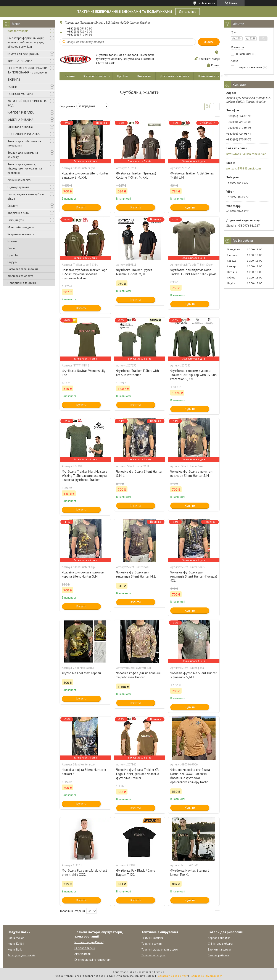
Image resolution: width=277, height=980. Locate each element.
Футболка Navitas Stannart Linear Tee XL (190, 873)
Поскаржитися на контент (172, 976)
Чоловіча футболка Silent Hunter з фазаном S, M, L (193, 675)
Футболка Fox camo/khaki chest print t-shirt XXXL (85, 873)
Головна (69, 76)
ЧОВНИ (12, 87)
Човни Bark (15, 950)
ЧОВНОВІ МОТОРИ (20, 94)
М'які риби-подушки (21, 227)
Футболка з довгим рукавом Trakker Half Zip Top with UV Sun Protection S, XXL (193, 375)
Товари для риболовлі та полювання (24, 143)
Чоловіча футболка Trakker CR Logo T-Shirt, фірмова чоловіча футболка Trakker (138, 774)
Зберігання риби (19, 213)
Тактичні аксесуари (153, 955)
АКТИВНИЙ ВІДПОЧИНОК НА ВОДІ (27, 103)
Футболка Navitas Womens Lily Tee (84, 373)
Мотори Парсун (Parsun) (89, 942)
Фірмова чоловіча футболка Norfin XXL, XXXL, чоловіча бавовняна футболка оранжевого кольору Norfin (190, 776)
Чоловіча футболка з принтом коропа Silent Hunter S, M (83, 574)
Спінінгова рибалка (20, 127)
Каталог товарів (18, 31)
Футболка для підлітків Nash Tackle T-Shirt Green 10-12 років (193, 272)
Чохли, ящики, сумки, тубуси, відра (26, 196)
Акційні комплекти (19, 180)
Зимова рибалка (218, 955)
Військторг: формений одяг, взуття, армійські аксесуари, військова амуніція (26, 42)
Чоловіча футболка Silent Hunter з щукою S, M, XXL (85, 175)
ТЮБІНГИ (14, 80)
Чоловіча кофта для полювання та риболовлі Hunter (138, 675)
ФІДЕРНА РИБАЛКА (20, 120)
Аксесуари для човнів (21, 955)
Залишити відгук (209, 59)
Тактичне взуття (151, 944)
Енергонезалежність (21, 234)
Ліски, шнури (16, 220)
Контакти (144, 76)
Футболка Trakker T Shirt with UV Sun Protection (138, 373)
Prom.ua (159, 972)
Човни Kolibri (16, 944)
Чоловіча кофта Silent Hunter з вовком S (84, 772)
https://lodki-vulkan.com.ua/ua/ (246, 154)
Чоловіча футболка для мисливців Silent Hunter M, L (136, 574)
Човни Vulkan (16, 938)
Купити (81, 207)
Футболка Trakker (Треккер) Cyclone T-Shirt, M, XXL (136, 175)
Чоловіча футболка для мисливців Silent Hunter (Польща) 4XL (194, 576)
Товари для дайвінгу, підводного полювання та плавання (25, 168)
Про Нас (13, 255)
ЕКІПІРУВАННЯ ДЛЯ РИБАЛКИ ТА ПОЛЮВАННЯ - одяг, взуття (28, 70)
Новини (12, 241)
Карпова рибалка (219, 938)
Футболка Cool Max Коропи (81, 673)
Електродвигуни (85, 948)
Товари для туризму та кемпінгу (23, 155)
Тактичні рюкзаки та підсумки (160, 950)
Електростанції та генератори (93, 960)
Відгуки (12, 262)
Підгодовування (18, 187)
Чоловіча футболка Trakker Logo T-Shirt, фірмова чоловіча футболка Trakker (85, 274)
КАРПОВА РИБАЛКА (21, 112)
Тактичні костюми (152, 938)
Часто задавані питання (23, 269)
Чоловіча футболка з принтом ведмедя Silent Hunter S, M (191, 474)
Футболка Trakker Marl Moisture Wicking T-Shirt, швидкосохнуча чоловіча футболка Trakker (85, 476)
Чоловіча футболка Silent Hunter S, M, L (139, 474)
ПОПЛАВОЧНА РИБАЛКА (24, 134)
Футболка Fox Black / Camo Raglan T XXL (136, 873)
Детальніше (188, 11)
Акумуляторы (83, 954)
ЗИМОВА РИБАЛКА (20, 61)
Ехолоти (13, 206)
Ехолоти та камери (220, 950)
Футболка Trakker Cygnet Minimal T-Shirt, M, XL (134, 272)
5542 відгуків (207, 3)
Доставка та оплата (20, 276)
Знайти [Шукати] (209, 42)
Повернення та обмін (22, 283)
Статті (11, 248)
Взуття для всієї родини (23, 54)
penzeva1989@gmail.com (244, 168)
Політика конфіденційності (206, 976)
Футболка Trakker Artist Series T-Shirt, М (192, 175)
